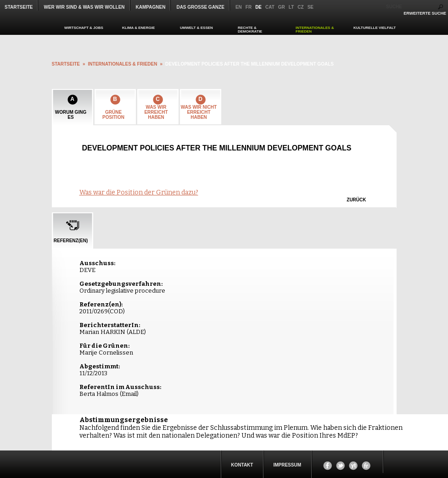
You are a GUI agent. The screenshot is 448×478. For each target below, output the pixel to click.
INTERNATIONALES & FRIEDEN (315, 30)
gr (282, 7)
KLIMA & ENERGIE (138, 28)
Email (129, 394)
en (239, 7)
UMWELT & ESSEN (196, 28)
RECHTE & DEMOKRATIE (250, 30)
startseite (66, 64)
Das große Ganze (200, 7)
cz (300, 7)
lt (291, 7)
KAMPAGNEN (151, 7)
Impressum (287, 465)
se (311, 7)
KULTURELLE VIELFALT (375, 28)
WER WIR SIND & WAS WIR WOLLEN (84, 7)
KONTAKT (242, 465)
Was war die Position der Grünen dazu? (139, 192)
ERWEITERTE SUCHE (425, 13)
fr (249, 7)
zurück (356, 200)
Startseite (19, 7)
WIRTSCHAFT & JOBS (84, 28)
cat (270, 7)
